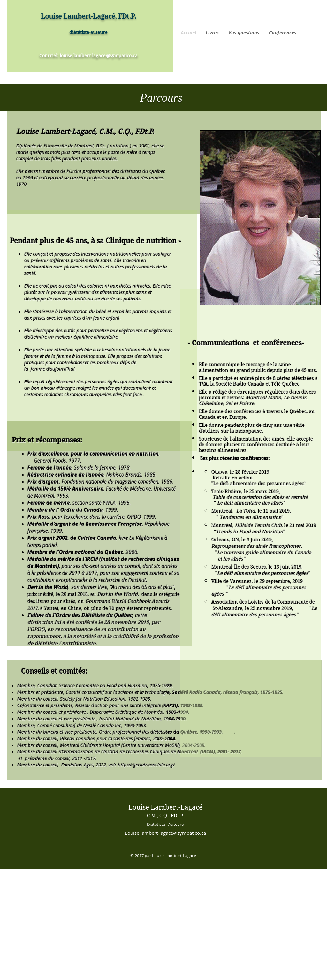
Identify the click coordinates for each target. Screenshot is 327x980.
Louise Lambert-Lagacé (165, 807)
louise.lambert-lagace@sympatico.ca (99, 56)
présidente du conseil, (48, 758)
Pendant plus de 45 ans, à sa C (60, 241)
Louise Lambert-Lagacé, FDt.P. (89, 16)
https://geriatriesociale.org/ (146, 765)
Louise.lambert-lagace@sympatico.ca (165, 833)
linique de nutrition (143, 241)
